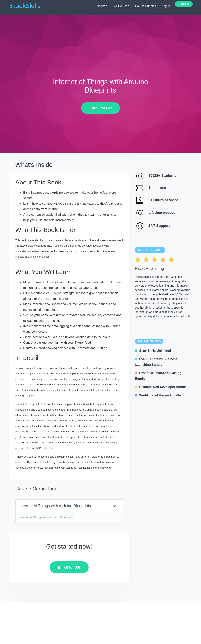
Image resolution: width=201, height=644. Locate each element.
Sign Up (184, 4)
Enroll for (99, 108)
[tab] (69, 506)
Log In (166, 6)
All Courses (122, 6)
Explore (102, 6)
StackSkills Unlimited (153, 351)
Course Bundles (146, 6)
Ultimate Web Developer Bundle (161, 387)
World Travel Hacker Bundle (158, 395)
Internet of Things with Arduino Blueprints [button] (68, 506)
